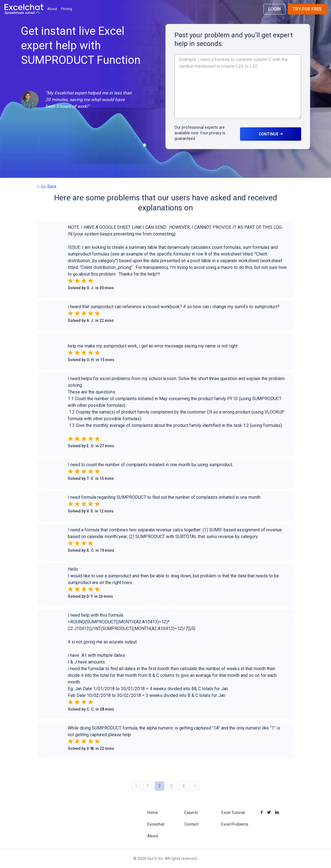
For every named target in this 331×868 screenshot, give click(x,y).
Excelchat (156, 824)
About (52, 9)
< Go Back (47, 187)
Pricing (67, 9)
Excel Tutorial (233, 813)
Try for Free (307, 9)
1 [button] (147, 786)
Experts (191, 813)
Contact (191, 824)
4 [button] (184, 786)
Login (274, 9)
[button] (165, 261)
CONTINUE (271, 134)
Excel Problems (235, 824)
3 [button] (172, 786)
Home (153, 813)
